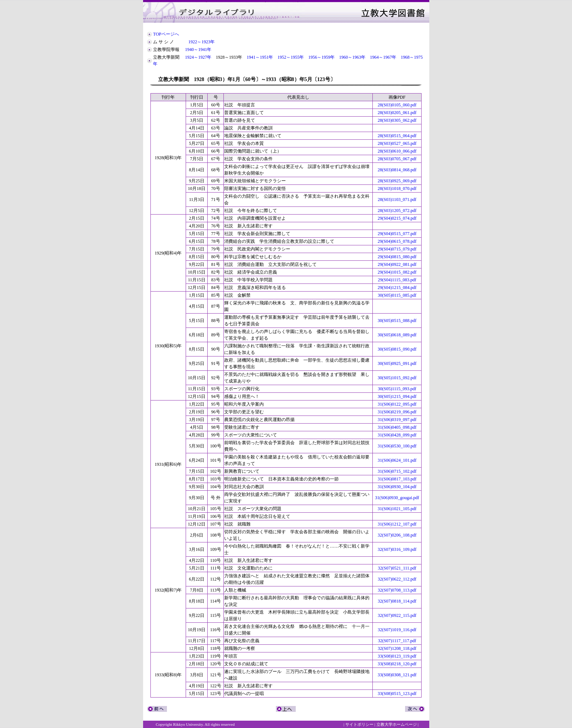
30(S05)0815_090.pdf (397, 349)
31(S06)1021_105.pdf (397, 509)
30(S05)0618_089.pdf (397, 335)
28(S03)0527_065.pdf (397, 143)
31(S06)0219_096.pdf (397, 412)
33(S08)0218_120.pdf (397, 664)
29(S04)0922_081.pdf (397, 264)
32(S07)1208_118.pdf (397, 648)
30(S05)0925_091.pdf (397, 363)
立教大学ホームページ (397, 724)
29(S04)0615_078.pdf (397, 241)
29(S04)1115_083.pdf (397, 280)
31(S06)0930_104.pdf (397, 487)
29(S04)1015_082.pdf (397, 272)
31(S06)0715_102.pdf (397, 471)
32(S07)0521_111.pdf (397, 568)
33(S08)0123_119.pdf (397, 656)
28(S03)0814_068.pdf (397, 170)
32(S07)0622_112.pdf (397, 579)
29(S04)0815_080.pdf (397, 257)
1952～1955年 (291, 57)
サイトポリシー (359, 724)
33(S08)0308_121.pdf (397, 675)
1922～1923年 (201, 42)
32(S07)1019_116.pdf (397, 630)
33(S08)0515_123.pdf (397, 694)
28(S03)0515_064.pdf (397, 136)
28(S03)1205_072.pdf (397, 211)
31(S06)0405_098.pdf (397, 427)
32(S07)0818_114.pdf (397, 601)
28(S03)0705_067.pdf (397, 159)
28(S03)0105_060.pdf (397, 105)
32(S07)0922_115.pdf (397, 615)
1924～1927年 (198, 57)
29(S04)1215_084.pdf (397, 288)
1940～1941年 (198, 50)
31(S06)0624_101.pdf (397, 460)
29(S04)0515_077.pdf (397, 234)
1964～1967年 (383, 57)
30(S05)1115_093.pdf (397, 389)
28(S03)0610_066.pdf (397, 151)
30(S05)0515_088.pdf (397, 321)
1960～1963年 (352, 57)
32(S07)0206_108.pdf (397, 535)
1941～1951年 (260, 57)
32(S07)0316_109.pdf (397, 549)
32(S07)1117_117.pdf (397, 641)
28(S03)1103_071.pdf (397, 200)
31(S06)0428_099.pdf (397, 435)
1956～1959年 (321, 57)
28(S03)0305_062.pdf (397, 120)
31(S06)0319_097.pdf (397, 420)
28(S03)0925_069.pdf (397, 181)
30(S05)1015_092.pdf (397, 378)
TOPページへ (166, 34)
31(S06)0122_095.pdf (397, 404)
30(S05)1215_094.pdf (397, 396)
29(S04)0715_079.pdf (397, 249)
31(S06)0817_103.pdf (397, 479)
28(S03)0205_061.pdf (397, 113)
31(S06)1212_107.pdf (397, 524)
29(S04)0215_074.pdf (397, 218)
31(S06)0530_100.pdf (397, 446)
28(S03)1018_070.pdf (397, 189)
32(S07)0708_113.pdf (397, 590)
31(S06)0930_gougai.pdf (397, 498)
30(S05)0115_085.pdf (397, 295)
